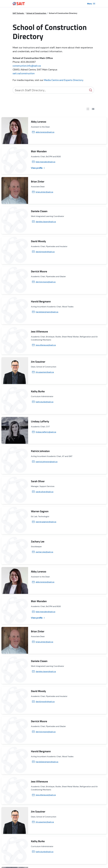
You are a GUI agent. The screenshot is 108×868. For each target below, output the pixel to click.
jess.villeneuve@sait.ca (46, 345)
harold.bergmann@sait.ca (47, 312)
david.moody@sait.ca (45, 252)
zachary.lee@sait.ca (44, 552)
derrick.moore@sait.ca (46, 282)
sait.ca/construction (24, 73)
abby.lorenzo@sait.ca (45, 132)
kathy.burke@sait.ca (45, 402)
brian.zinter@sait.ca (44, 192)
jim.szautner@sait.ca (45, 372)
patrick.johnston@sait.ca (47, 462)
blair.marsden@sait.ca (45, 162)
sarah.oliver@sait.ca (45, 492)
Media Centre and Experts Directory (64, 80)
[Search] (50, 90)
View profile (38, 168)
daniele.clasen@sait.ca (46, 222)
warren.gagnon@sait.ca (46, 522)
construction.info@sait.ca (27, 66)
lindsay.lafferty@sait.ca (46, 432)
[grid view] (88, 109)
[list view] (93, 109)
